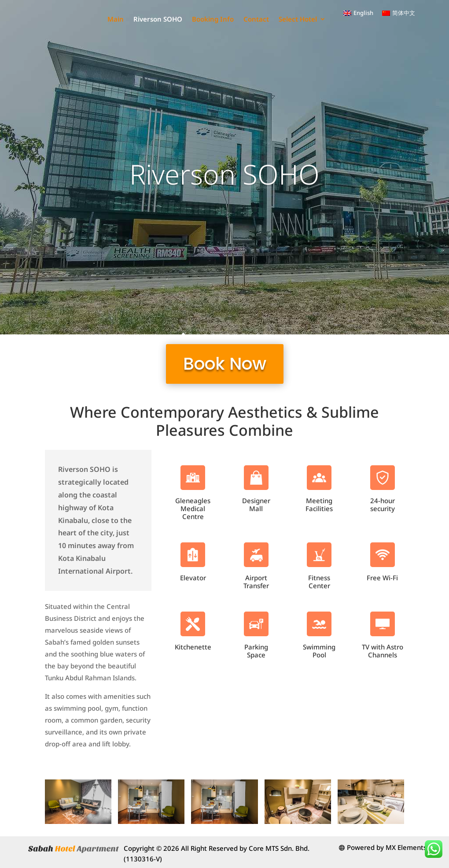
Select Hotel (298, 54)
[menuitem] (358, 13)
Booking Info (270, 19)
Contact (313, 19)
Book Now (225, 364)
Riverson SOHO (215, 19)
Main (172, 19)
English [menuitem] (363, 13)
